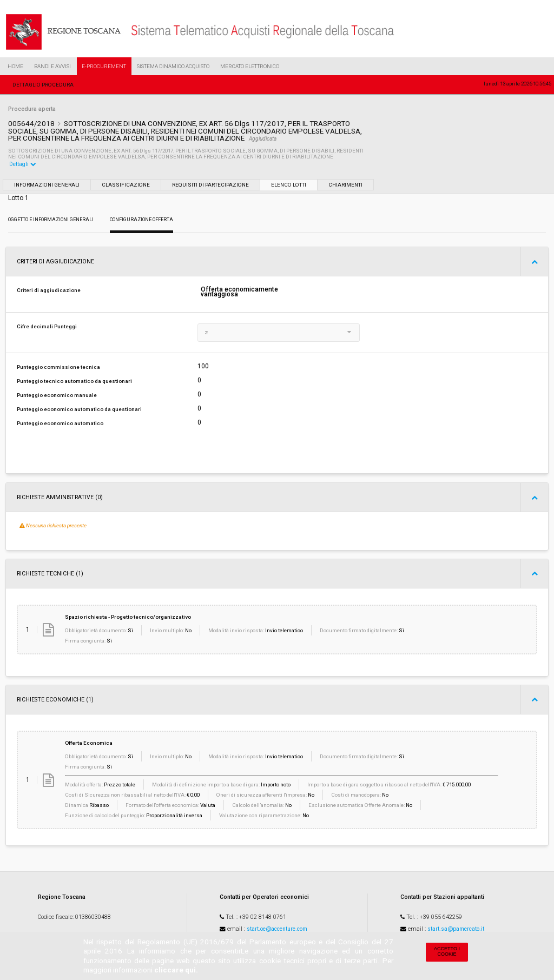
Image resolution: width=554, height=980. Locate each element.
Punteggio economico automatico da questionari (79, 409)
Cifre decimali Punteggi (47, 326)
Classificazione (126, 185)
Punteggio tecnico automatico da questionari (74, 381)
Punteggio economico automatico (60, 423)
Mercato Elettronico (250, 66)
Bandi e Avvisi (52, 66)
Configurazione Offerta (141, 220)
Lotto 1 (18, 198)
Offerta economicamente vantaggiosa (239, 292)
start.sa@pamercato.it (456, 929)
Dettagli (23, 164)
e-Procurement (104, 66)
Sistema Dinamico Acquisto (173, 66)
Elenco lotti (289, 185)
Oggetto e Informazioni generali (51, 220)
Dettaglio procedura (43, 85)
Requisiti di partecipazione (210, 185)
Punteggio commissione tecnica (58, 367)
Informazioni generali (47, 185)
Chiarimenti (345, 185)
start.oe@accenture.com (277, 929)
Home (15, 66)
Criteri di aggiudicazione (49, 290)
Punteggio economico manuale (57, 395)
